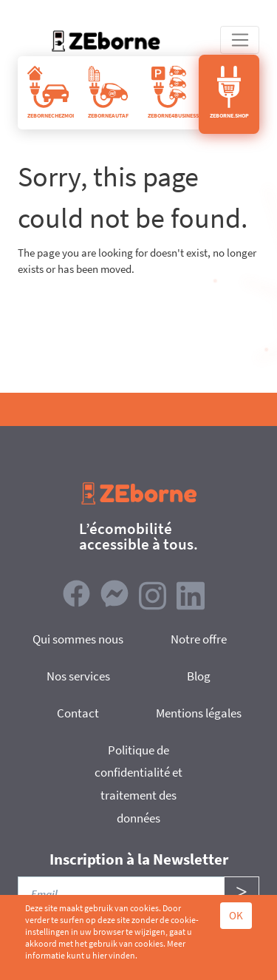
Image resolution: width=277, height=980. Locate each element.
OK (236, 915)
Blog (199, 676)
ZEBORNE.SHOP (229, 92)
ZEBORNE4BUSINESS (173, 92)
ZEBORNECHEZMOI (51, 92)
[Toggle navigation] (240, 40)
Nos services (78, 676)
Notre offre (199, 639)
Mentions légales (199, 713)
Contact (78, 713)
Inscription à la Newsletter (139, 859)
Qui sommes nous (78, 639)
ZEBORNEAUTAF (108, 92)
